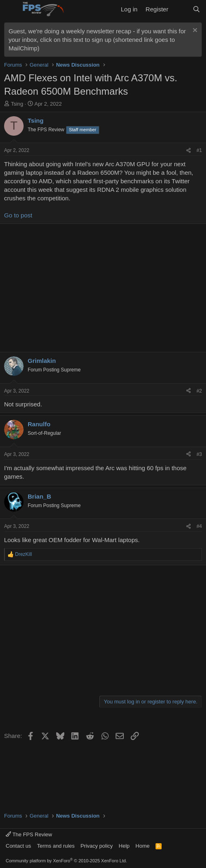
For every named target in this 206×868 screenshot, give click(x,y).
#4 (199, 526)
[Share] (188, 151)
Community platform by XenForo (66, 861)
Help (124, 846)
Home (143, 846)
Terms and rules (56, 846)
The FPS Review (29, 834)
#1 (199, 150)
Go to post (18, 215)
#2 (199, 391)
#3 (199, 454)
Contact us (18, 846)
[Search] (196, 9)
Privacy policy (97, 846)
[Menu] (11, 9)
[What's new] (180, 9)
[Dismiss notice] (194, 31)
